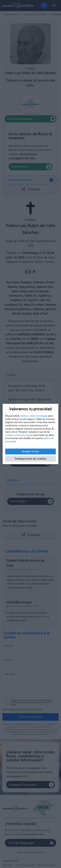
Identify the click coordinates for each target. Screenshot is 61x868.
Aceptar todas (31, 451)
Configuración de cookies (31, 459)
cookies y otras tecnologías (34, 416)
